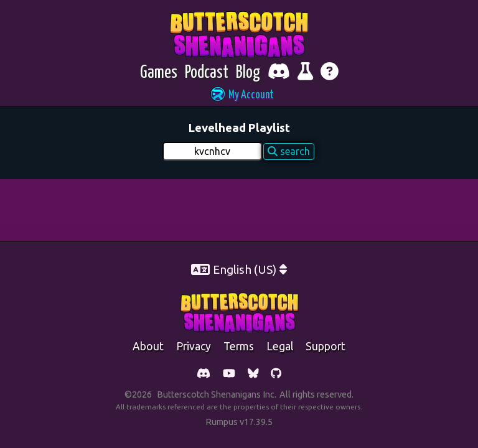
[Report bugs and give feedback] (305, 73)
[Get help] (330, 73)
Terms (239, 346)
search (289, 151)
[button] (239, 96)
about (148, 346)
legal (280, 346)
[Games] (159, 73)
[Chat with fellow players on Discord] (279, 73)
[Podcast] (207, 73)
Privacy (194, 346)
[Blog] (248, 73)
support (326, 346)
